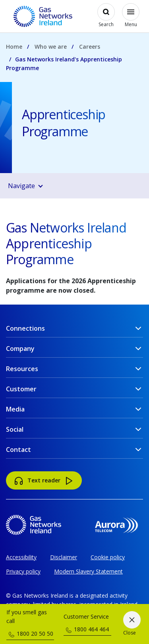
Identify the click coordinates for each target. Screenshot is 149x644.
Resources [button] (22, 369)
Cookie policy (108, 557)
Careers (90, 47)
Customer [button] (21, 389)
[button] (76, 186)
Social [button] (15, 429)
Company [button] (20, 349)
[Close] (132, 624)
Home (14, 47)
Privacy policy (23, 571)
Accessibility (21, 557)
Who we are (51, 47)
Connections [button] (25, 328)
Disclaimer (64, 557)
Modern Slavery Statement (88, 571)
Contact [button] (18, 450)
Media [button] (15, 409)
